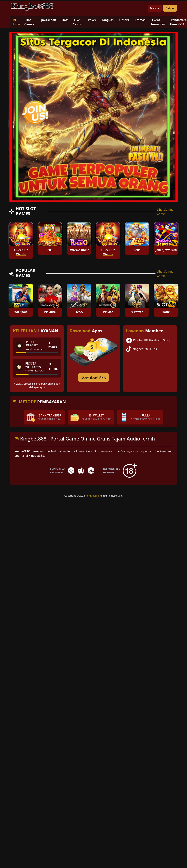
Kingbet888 (92, 496)
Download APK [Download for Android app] (93, 377)
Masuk (155, 8)
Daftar (170, 8)
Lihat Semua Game (165, 212)
